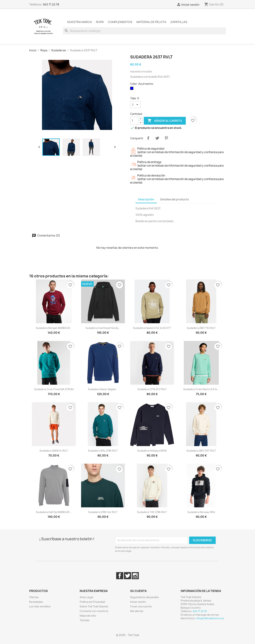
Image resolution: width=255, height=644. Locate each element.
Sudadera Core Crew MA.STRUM (54, 389)
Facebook (120, 576)
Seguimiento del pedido (144, 597)
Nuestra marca (80, 22)
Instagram (135, 576)
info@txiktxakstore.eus (210, 618)
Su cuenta (138, 591)
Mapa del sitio (88, 616)
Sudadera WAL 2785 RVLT (103, 451)
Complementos (120, 22)
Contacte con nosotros (94, 611)
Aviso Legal (86, 597)
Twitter (127, 576)
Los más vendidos (40, 606)
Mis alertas (137, 611)
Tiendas (85, 620)
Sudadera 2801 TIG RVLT (201, 328)
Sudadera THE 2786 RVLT (152, 512)
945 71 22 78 (51, 4)
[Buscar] (144, 31)
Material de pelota (151, 22)
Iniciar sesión (138, 602)
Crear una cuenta (141, 606)
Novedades (36, 602)
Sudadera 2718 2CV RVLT (152, 389)
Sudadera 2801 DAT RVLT (201, 451)
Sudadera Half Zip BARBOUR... (54, 512)
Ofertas (34, 597)
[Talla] (135, 105)
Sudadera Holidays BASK (152, 451)
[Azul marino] (132, 89)
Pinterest (166, 138)
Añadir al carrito (165, 121)
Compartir (148, 138)
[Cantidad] (134, 121)
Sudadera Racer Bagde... (103, 389)
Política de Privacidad (92, 602)
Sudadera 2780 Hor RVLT (103, 512)
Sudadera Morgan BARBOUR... (54, 328)
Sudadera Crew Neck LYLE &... (201, 389)
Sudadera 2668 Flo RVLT (54, 451)
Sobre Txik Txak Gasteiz (94, 606)
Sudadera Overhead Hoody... (103, 328)
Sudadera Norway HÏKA (201, 512)
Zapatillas (179, 22)
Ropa (100, 22)
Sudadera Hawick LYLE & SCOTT (152, 328)
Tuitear (157, 138)
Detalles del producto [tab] (175, 199)
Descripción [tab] (146, 199)
